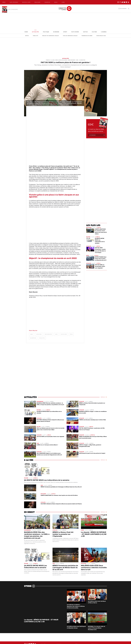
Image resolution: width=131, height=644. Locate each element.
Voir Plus (103, 397)
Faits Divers (75, 32)
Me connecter (123, 9)
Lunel (63, 2)
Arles (56, 2)
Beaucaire (37, 2)
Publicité (36, 36)
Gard (31, 334)
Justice (85, 32)
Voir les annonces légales (70, 36)
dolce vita (42, 338)
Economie (56, 32)
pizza (71, 334)
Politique (46, 32)
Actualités (35, 32)
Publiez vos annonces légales (51, 36)
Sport (65, 32)
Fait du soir (64, 334)
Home (26, 32)
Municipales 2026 (101, 36)
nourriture (33, 338)
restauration (48, 334)
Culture (94, 32)
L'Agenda (104, 32)
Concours (39, 334)
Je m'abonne (92, 135)
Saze (56, 334)
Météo (27, 36)
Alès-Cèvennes (14, 2)
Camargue (47, 2)
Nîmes (4, 2)
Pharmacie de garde (87, 36)
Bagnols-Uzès (26, 2)
